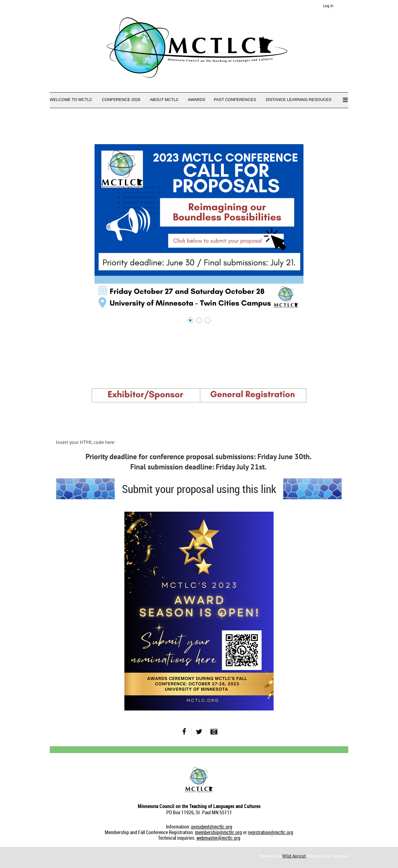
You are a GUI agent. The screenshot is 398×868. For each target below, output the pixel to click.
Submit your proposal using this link (199, 489)
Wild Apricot (294, 856)
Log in (328, 6)
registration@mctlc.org (271, 832)
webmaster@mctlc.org (218, 838)
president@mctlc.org (212, 827)
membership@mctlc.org (218, 832)
